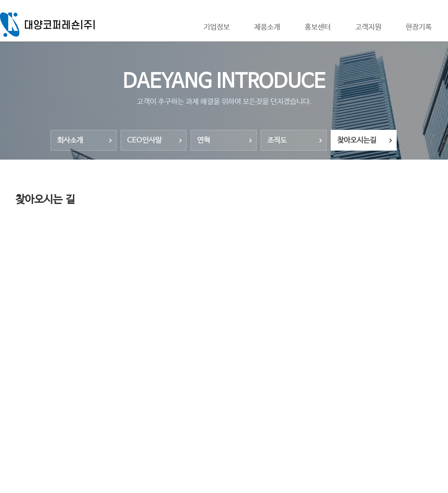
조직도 (277, 140)
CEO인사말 (144, 140)
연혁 (204, 140)
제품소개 (267, 27)
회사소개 (70, 140)
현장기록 (419, 27)
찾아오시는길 (357, 140)
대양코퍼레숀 (50, 25)
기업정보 (217, 27)
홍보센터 (318, 27)
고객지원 (368, 27)
